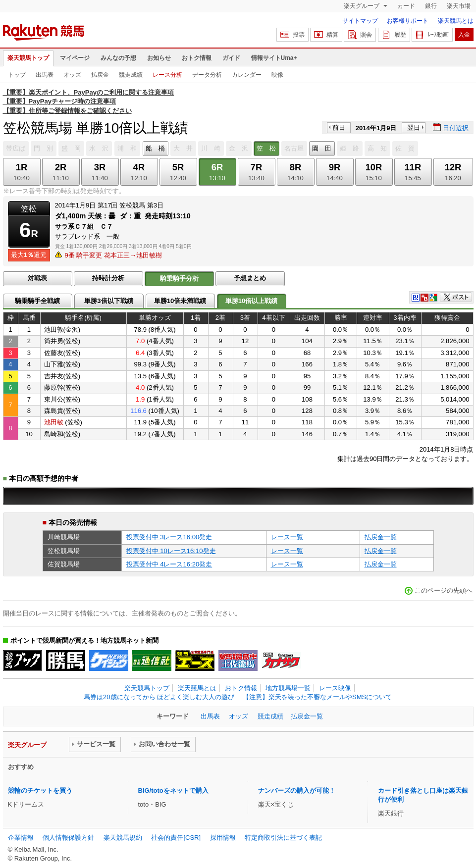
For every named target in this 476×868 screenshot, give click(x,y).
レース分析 (167, 75)
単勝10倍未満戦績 (180, 301)
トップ (17, 75)
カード (406, 6)
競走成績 (131, 75)
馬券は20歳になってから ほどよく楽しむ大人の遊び (159, 697)
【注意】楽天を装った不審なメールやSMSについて (317, 697)
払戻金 (100, 75)
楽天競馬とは (456, 21)
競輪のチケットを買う (40, 791)
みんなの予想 (118, 58)
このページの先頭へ (444, 590)
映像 (277, 75)
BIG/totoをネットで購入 (173, 791)
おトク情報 (197, 58)
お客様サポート (408, 21)
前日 (339, 128)
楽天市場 (459, 6)
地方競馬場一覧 (288, 688)
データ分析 (207, 75)
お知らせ (159, 58)
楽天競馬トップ (28, 58)
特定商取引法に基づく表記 (283, 838)
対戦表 (37, 278)
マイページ (75, 58)
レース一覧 (287, 537)
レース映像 (335, 688)
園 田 (322, 148)
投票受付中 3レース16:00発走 (169, 537)
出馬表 (45, 75)
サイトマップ (360, 21)
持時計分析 (108, 278)
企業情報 (21, 838)
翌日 (414, 128)
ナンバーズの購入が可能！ (297, 791)
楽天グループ (362, 6)
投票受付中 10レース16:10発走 (171, 551)
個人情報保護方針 (68, 838)
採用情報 (223, 838)
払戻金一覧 (381, 537)
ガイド (231, 58)
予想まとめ (250, 278)
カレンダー (247, 75)
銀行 (431, 6)
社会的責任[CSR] (176, 838)
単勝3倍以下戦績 (108, 301)
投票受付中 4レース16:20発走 (169, 564)
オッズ (72, 75)
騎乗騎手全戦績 (37, 301)
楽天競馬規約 (123, 838)
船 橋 (155, 148)
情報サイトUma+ (274, 58)
